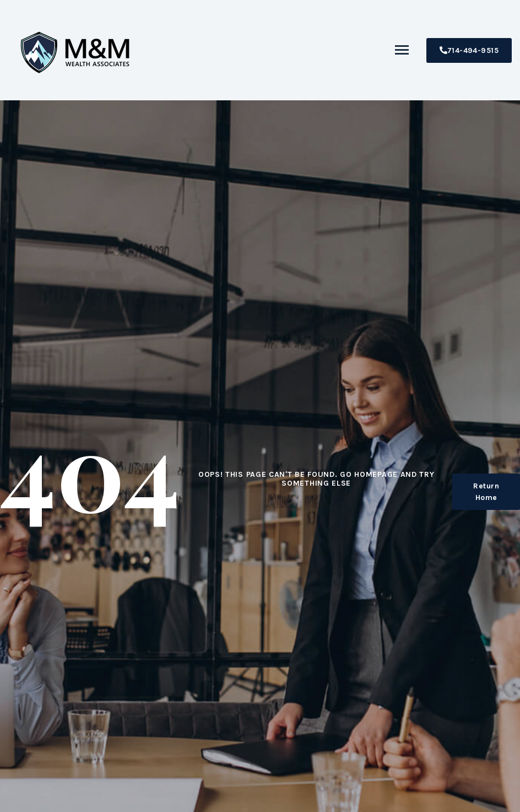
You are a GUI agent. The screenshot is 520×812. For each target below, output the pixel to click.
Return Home (486, 492)
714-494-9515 (469, 50)
